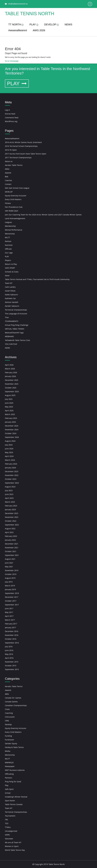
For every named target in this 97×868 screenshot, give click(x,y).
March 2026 (10, 369)
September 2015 (12, 669)
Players (8, 260)
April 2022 (9, 532)
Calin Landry (10, 287)
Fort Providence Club (14, 207)
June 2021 (9, 563)
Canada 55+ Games (13, 698)
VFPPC (7, 835)
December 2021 (12, 544)
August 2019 (10, 578)
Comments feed (12, 118)
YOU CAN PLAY (11, 344)
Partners (9, 778)
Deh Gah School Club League (17, 188)
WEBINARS (9, 336)
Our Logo (9, 253)
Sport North (10, 801)
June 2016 (9, 650)
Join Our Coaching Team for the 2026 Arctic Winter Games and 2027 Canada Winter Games (43, 215)
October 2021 (11, 551)
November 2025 (12, 384)
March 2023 (10, 502)
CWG (7, 721)
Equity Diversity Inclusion (16, 196)
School (8, 793)
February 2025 (11, 418)
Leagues (8, 222)
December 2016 (12, 631)
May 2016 (9, 654)
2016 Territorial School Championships (21, 146)
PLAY (34, 24)
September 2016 (12, 643)
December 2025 (12, 380)
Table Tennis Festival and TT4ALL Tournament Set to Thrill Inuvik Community (37, 279)
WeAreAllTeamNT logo (14, 333)
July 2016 (9, 647)
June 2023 (9, 494)
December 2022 (12, 513)
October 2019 (11, 574)
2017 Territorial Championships (18, 158)
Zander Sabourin (12, 306)
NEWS (68, 24)
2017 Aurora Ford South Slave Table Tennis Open (26, 154)
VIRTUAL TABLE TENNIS (15, 329)
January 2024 (10, 468)
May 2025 (9, 407)
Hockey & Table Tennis (14, 747)
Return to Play (11, 264)
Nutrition (9, 245)
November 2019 (12, 570)
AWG (7, 694)
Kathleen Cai (10, 298)
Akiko (7, 169)
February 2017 (11, 624)
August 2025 (10, 395)
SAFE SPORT (10, 268)
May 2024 (9, 452)
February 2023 (11, 506)
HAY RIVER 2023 (11, 211)
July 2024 (9, 445)
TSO (7, 823)
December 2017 (12, 597)
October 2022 (11, 521)
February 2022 (11, 536)
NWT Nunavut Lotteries (15, 770)
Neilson (8, 241)
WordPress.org (11, 121)
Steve (7, 276)
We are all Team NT (13, 842)
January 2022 (10, 540)
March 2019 (10, 586)
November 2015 (12, 662)
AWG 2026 (39, 30)
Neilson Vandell (12, 302)
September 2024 (12, 437)
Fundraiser (10, 740)
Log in (7, 110)
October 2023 (11, 479)
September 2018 (12, 593)
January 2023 (10, 509)
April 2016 (9, 658)
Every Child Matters (13, 199)
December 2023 (12, 471)
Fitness (8, 203)
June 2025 (9, 403)
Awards (8, 173)
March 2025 (10, 414)
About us (9, 161)
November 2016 (12, 635)
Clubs (7, 709)
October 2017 (11, 601)
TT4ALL (8, 827)
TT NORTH (16, 24)
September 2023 (12, 483)
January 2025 (10, 422)
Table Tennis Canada (14, 804)
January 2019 (10, 589)
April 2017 (9, 616)
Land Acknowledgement (15, 218)
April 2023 (9, 498)
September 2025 (12, 391)
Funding (8, 736)
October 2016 (11, 639)
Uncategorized (11, 831)
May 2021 (9, 567)
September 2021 (12, 555)
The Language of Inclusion (16, 314)
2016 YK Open (11, 150)
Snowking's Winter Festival (16, 797)
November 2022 (12, 517)
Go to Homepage (12, 61)
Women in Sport (12, 846)
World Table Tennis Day (15, 850)
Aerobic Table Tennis (14, 165)
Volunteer (9, 839)
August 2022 (10, 529)
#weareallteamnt (18, 30)
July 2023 (9, 490)
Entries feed (10, 114)
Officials (8, 249)
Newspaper (10, 766)
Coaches (8, 180)
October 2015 (11, 666)
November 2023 (12, 475)
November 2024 (12, 430)
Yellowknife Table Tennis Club (17, 340)
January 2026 (10, 376)
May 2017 (9, 612)
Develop (8, 724)
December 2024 (12, 426)
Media (8, 751)
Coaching (9, 713)
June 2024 (9, 449)
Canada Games (11, 702)
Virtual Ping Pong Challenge (17, 325)
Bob (7, 177)
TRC (7, 820)
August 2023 (10, 487)
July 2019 (9, 582)
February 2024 (11, 464)
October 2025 (11, 388)
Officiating (9, 774)
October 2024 (11, 433)
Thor (7, 317)
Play (7, 785)
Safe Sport (9, 789)
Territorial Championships (16, 310)
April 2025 (9, 411)
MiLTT (7, 237)
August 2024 (10, 441)
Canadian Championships (16, 705)
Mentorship (10, 234)
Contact (8, 184)
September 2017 (12, 605)
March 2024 (10, 460)
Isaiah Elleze (10, 291)
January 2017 (10, 627)
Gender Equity (11, 743)
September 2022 (12, 525)
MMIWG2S (9, 762)
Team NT (9, 283)
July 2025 (9, 399)
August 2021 (10, 559)
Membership (10, 226)
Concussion (10, 717)
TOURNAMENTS (12, 321)
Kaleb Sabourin (11, 295)
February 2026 (11, 372)
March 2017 (10, 620)
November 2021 (12, 548)
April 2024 (9, 456)
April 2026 (9, 365)
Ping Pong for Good (13, 782)
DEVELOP (51, 24)
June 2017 (9, 608)
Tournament (10, 816)
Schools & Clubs (12, 272)
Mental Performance (14, 230)
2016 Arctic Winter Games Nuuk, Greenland (23, 142)
